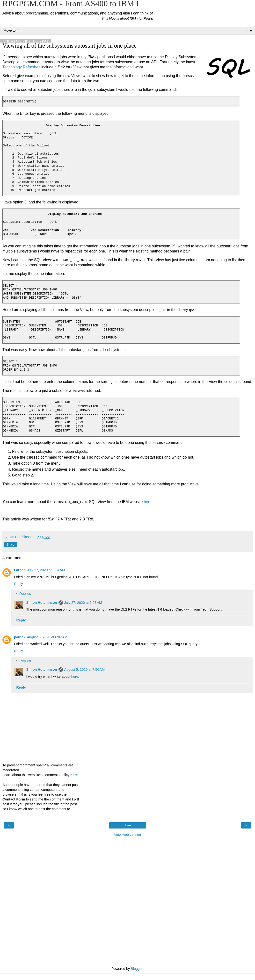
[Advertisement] (128, 863)
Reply (18, 584)
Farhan (20, 570)
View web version (128, 834)
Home (127, 825)
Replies (25, 593)
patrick (20, 637)
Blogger (137, 968)
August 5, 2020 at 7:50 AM (85, 669)
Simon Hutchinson (41, 602)
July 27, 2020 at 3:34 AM (46, 570)
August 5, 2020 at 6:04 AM (47, 637)
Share (11, 544)
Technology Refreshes (21, 67)
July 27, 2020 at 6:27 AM (83, 602)
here (148, 501)
